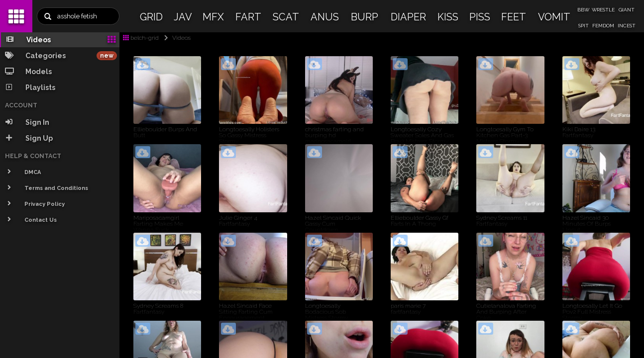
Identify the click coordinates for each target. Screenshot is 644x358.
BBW (583, 10)
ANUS (325, 17)
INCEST (627, 26)
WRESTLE (603, 10)
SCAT (286, 17)
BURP (365, 17)
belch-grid (141, 38)
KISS (448, 17)
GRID (151, 17)
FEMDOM (603, 26)
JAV (183, 17)
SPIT (584, 26)
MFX (213, 17)
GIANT (627, 10)
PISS (480, 17)
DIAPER (408, 17)
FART (248, 17)
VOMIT (554, 17)
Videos (175, 38)
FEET (514, 17)
